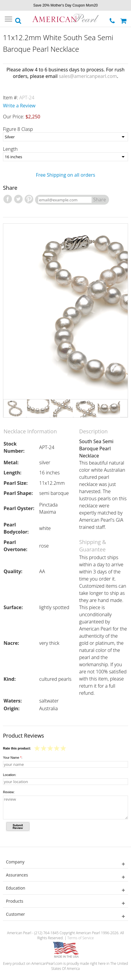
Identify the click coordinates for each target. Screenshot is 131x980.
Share (100, 200)
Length (10, 149)
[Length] (65, 157)
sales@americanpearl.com (88, 76)
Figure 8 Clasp (18, 129)
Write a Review (19, 106)
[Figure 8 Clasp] (65, 137)
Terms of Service (81, 938)
